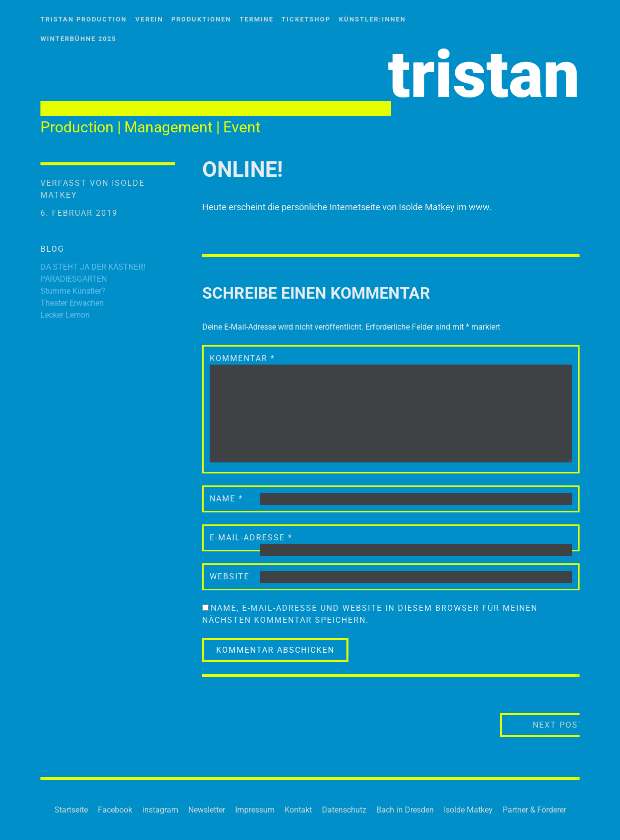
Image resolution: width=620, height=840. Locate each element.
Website (230, 577)
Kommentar (242, 358)
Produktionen (201, 19)
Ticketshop (306, 19)
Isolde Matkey (468, 810)
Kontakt (298, 810)
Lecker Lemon (65, 315)
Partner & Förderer (534, 810)
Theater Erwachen (72, 303)
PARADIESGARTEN (74, 279)
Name (226, 499)
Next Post (537, 725)
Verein (149, 19)
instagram (160, 810)
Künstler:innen (372, 19)
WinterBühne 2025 (78, 39)
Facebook (115, 810)
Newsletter (207, 810)
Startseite (71, 810)
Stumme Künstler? (73, 291)
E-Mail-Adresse (251, 538)
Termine (257, 19)
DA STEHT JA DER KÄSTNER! (93, 267)
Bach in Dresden (405, 810)
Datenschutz (344, 810)
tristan (484, 75)
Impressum (255, 810)
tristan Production (84, 19)
